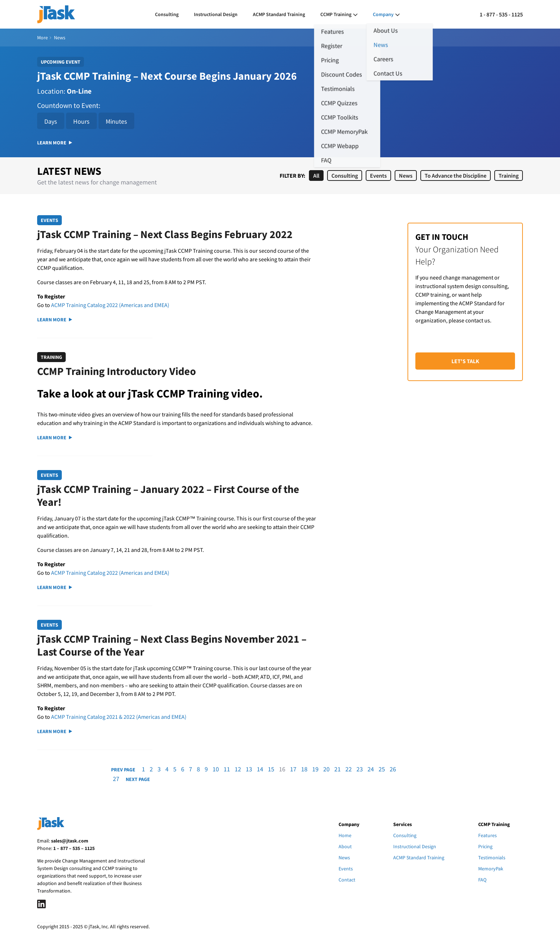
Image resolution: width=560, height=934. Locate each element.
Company (383, 14)
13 (249, 769)
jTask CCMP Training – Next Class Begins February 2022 (165, 234)
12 (238, 769)
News (406, 176)
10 (216, 769)
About (345, 846)
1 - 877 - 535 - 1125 (501, 14)
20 (326, 769)
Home (345, 835)
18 (304, 769)
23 (360, 769)
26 (393, 769)
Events (378, 176)
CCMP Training (336, 14)
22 (349, 769)
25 (382, 769)
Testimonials (492, 858)
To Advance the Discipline (456, 176)
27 (116, 779)
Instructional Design (216, 14)
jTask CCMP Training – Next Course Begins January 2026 (167, 76)
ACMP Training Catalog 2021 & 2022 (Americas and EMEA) (119, 717)
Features (487, 835)
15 (271, 769)
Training (509, 176)
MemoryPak (491, 869)
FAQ (482, 880)
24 (371, 769)
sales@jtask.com (70, 841)
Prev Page (123, 770)
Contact (347, 880)
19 (315, 769)
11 (227, 769)
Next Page (138, 779)
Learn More (55, 143)
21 (337, 769)
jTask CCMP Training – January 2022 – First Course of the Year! (168, 495)
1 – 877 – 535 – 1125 (74, 848)
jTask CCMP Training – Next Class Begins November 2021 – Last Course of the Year (172, 645)
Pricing (485, 846)
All (316, 176)
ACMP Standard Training (279, 14)
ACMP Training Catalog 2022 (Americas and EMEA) (110, 305)
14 (260, 769)
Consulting (167, 14)
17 (293, 769)
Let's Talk (465, 361)
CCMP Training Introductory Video (117, 371)
